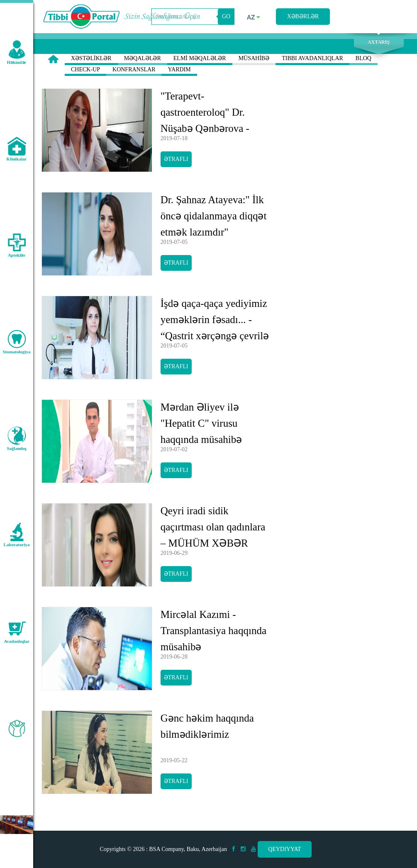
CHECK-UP (85, 71)
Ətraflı (176, 159)
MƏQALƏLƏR (143, 60)
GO (226, 16)
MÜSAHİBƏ (254, 60)
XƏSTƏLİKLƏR (91, 60)
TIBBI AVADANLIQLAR (312, 60)
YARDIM (179, 71)
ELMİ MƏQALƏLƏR (200, 60)
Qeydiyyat (284, 849)
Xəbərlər (303, 16)
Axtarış (379, 42)
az (254, 17)
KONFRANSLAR (134, 71)
